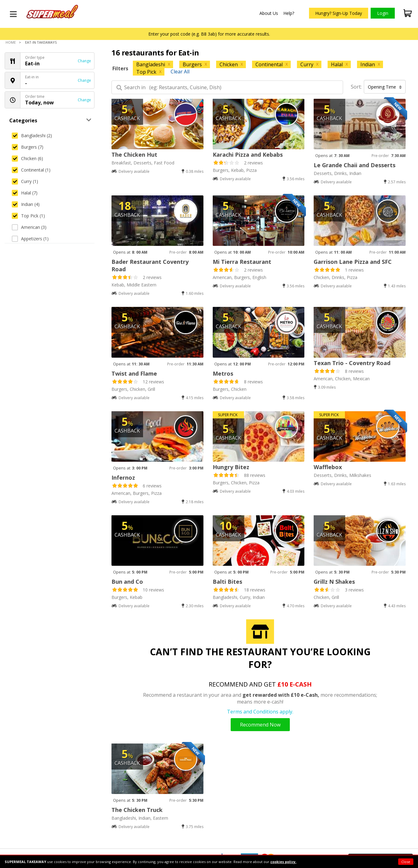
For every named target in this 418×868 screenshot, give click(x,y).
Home (11, 42)
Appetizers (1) (30, 239)
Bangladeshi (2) (32, 135)
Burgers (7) (28, 147)
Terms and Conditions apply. (260, 712)
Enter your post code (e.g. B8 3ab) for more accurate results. (209, 34)
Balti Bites (227, 582)
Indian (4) (26, 204)
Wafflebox (328, 467)
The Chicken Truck (137, 810)
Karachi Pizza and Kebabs (248, 155)
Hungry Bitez (231, 467)
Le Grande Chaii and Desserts (355, 165)
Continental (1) (31, 170)
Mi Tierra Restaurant (242, 262)
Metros (223, 373)
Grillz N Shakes (334, 582)
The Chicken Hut (134, 155)
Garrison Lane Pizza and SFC (353, 262)
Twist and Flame (134, 373)
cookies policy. (283, 862)
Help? (289, 13)
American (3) (29, 227)
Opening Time (385, 87)
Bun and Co (127, 582)
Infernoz (123, 478)
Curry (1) (25, 181)
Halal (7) (25, 193)
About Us (269, 13)
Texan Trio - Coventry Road (352, 363)
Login (383, 13)
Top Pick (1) (28, 216)
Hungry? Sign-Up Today (339, 13)
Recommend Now (260, 725)
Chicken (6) (27, 158)
